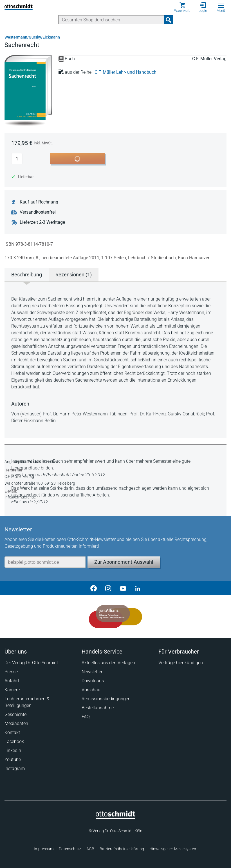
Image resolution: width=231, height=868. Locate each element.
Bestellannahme (98, 708)
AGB (90, 849)
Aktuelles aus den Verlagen (108, 663)
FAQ (86, 717)
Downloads (93, 681)
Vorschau (91, 690)
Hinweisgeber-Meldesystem (173, 849)
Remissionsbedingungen (106, 699)
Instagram (15, 769)
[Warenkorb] (182, 7)
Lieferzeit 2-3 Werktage (42, 222)
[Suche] (111, 20)
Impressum (44, 849)
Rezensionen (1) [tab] (74, 275)
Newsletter (92, 672)
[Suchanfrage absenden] (169, 20)
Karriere (12, 690)
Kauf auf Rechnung (39, 202)
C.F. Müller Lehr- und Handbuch (125, 72)
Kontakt (12, 732)
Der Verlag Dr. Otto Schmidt (31, 663)
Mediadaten (16, 723)
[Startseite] (115, 818)
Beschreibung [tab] (27, 275)
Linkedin (13, 750)
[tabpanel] (115, 359)
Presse (11, 672)
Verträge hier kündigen (181, 663)
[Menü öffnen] (221, 5)
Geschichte (15, 714)
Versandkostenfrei (38, 212)
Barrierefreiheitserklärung (122, 849)
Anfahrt (12, 681)
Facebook (14, 741)
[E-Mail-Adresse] (45, 562)
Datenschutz (70, 849)
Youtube (13, 759)
